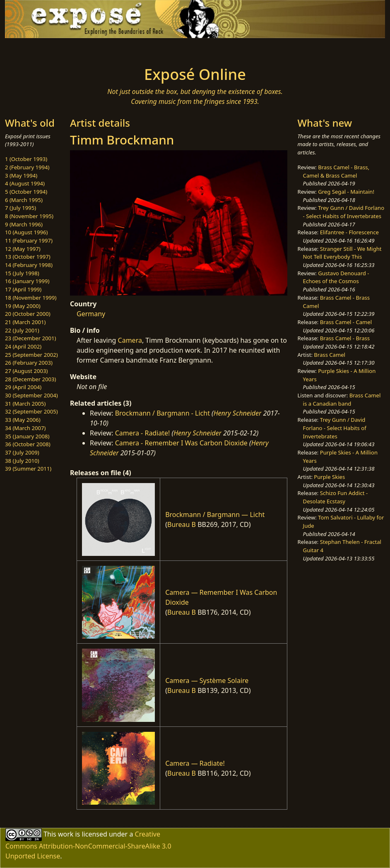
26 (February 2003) (29, 363)
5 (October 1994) (26, 192)
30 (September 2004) (31, 395)
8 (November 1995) (29, 216)
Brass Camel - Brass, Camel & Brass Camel (336, 171)
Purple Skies (329, 477)
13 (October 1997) (28, 257)
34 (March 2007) (25, 428)
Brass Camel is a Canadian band (342, 399)
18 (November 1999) (31, 298)
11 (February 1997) (29, 240)
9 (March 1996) (24, 224)
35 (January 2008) (27, 436)
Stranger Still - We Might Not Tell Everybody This (342, 253)
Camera (130, 340)
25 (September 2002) (31, 355)
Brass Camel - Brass (345, 338)
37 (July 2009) (22, 452)
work (66, 834)
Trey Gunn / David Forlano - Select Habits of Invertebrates (344, 212)
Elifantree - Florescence (349, 232)
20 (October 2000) (28, 314)
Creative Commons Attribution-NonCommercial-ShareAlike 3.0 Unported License (88, 845)
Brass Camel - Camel (346, 322)
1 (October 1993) (26, 159)
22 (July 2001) (22, 330)
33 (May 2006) (23, 420)
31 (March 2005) (25, 404)
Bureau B (182, 524)
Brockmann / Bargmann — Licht (215, 515)
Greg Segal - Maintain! (346, 192)
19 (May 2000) (23, 306)
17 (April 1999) (23, 289)
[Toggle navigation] (67, 50)
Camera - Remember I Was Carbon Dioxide (181, 443)
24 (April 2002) (23, 346)
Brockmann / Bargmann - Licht (162, 413)
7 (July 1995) (20, 208)
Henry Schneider (238, 413)
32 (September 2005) (31, 411)
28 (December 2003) (30, 379)
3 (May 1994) (21, 176)
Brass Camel (330, 355)
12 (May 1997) (23, 249)
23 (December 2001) (30, 338)
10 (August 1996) (26, 232)
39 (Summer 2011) (28, 469)
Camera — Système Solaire (207, 680)
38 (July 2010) (22, 461)
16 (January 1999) (27, 281)
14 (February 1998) (29, 265)
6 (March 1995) (24, 200)
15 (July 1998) (22, 273)
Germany (91, 314)
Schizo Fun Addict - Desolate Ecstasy (336, 497)
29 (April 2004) (23, 387)
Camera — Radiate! (195, 763)
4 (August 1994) (25, 183)
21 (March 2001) (25, 322)
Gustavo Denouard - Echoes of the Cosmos (336, 277)
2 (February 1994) (27, 167)
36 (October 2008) (28, 444)
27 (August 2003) (26, 371)
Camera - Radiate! (143, 433)
